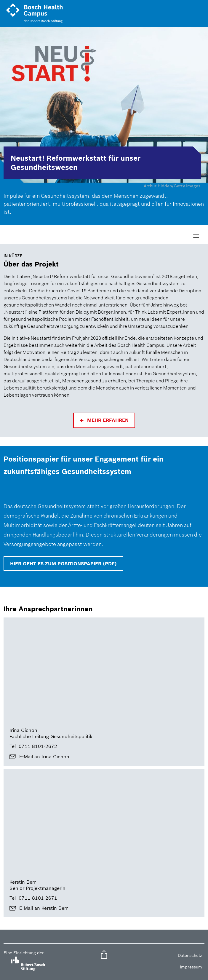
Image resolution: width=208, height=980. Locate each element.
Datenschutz (190, 955)
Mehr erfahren (108, 420)
